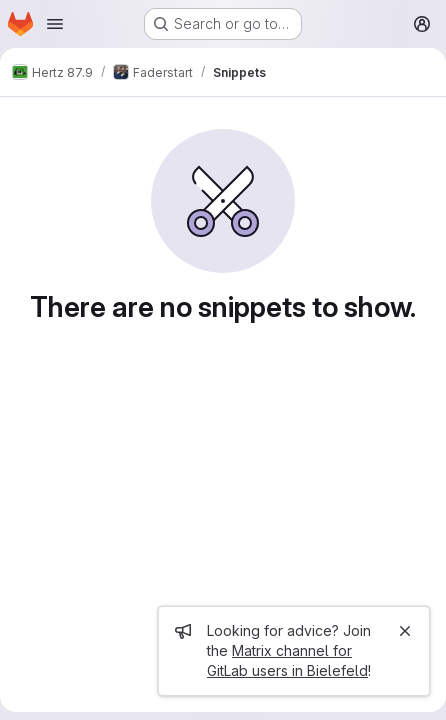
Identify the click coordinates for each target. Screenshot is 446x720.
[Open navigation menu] (55, 24)
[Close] (405, 631)
